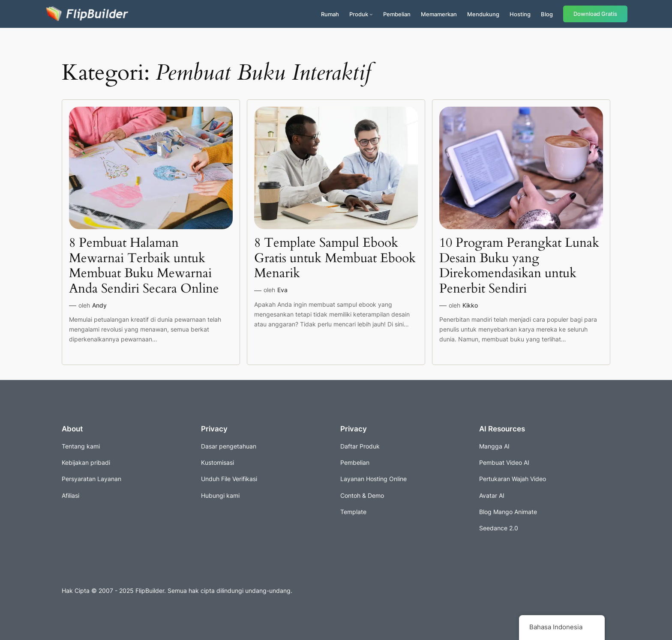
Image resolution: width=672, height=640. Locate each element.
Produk (359, 14)
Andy (99, 305)
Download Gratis (595, 14)
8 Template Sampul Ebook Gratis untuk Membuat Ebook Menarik (335, 259)
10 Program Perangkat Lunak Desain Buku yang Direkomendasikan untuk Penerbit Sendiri (519, 266)
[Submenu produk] (371, 14)
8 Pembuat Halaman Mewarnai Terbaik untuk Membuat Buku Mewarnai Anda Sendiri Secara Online (144, 266)
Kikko (470, 305)
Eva (282, 290)
